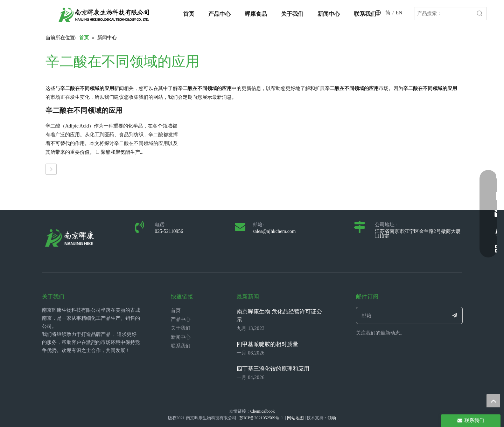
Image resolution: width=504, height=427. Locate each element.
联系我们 (181, 346)
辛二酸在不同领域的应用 (84, 110)
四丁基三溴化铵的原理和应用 (273, 369)
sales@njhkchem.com (274, 231)
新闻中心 (181, 337)
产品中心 (181, 319)
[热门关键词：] (480, 14)
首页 (176, 311)
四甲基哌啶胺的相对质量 (267, 344)
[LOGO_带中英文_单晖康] (104, 15)
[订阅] (455, 315)
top (493, 401)
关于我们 (181, 328)
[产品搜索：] (444, 14)
